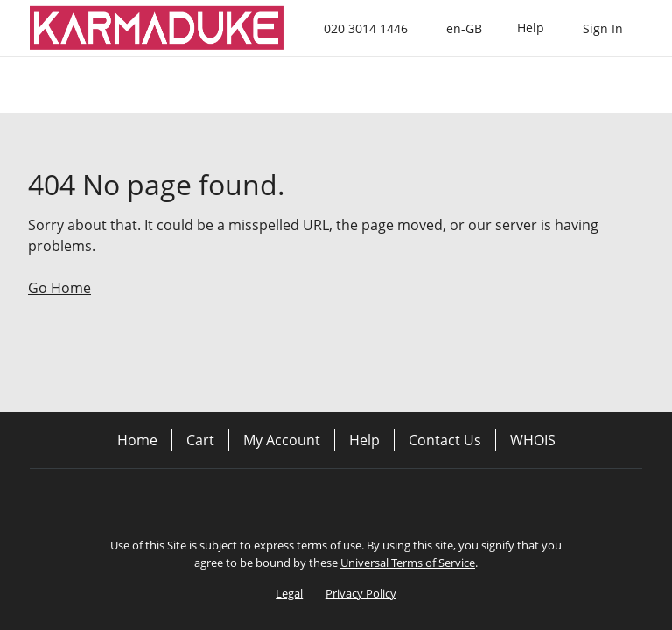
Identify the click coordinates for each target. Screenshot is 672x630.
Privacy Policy (361, 593)
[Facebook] (287, 499)
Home (137, 440)
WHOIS (533, 440)
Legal (289, 593)
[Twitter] (336, 499)
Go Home (59, 288)
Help (364, 440)
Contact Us (445, 440)
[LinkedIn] (385, 499)
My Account (282, 440)
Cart (200, 440)
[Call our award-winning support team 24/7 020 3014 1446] (531, 28)
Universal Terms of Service (408, 563)
